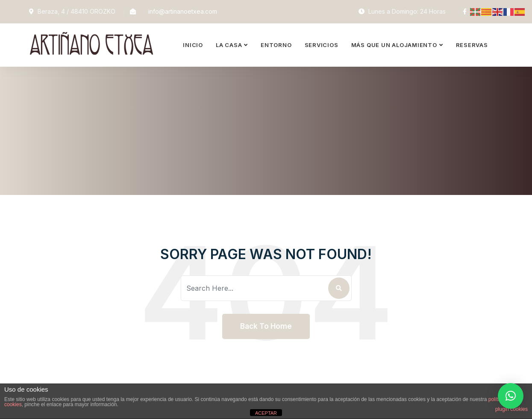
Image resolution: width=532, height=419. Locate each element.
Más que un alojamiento (394, 45)
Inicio (193, 45)
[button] (511, 396)
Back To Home (266, 326)
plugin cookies (511, 409)
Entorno (276, 45)
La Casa (229, 45)
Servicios (322, 45)
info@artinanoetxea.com (183, 11)
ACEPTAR (266, 413)
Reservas (472, 45)
